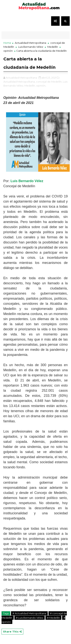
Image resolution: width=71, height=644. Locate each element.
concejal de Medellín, (49, 82)
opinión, (41, 86)
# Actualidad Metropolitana (29, 613)
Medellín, (30, 86)
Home (7, 43)
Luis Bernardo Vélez (27, 181)
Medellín (53, 47)
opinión (8, 51)
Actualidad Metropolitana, (19, 82)
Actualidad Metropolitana (30, 43)
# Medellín (53, 618)
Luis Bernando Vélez (31, 47)
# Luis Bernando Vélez (30, 618)
